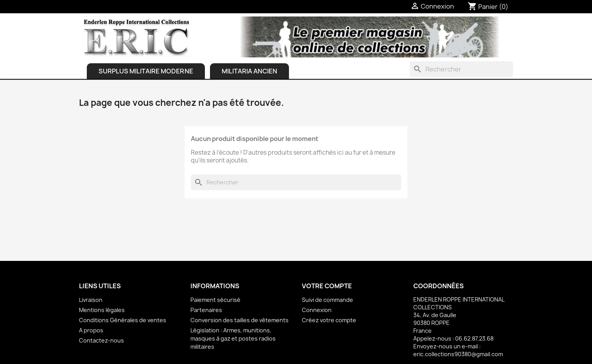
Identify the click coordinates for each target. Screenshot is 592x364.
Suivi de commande (327, 300)
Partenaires (206, 310)
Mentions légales (102, 310)
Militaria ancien (249, 71)
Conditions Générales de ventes (123, 320)
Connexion (317, 310)
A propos (91, 330)
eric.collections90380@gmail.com (458, 354)
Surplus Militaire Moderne (146, 71)
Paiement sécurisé (215, 300)
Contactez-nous (101, 340)
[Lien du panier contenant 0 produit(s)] (488, 7)
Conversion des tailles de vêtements (239, 320)
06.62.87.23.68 (474, 338)
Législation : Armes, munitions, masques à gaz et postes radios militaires (233, 338)
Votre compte (327, 286)
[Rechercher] (461, 69)
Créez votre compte (329, 320)
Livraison (91, 300)
